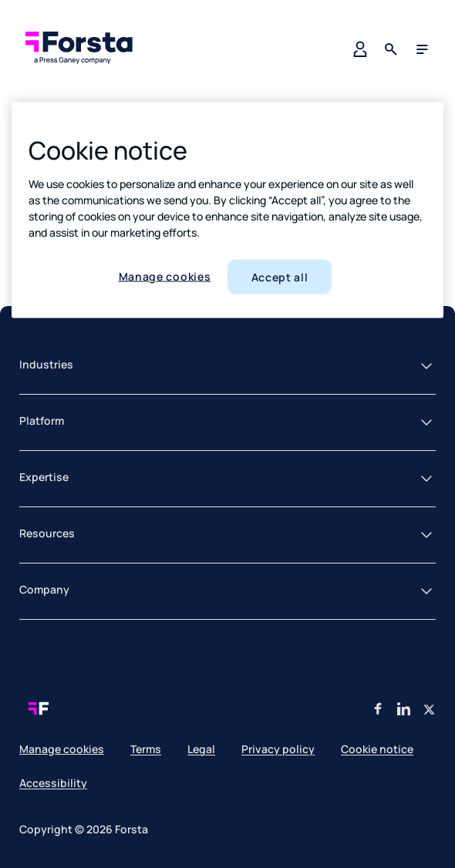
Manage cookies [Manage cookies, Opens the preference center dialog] (165, 276)
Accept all (280, 276)
